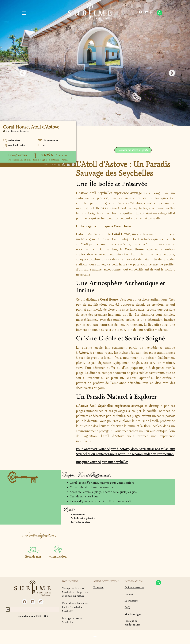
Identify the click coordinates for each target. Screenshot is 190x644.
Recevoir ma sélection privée (133, 150)
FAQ (127, 607)
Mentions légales (134, 614)
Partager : (50, 165)
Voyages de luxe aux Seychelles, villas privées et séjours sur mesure (75, 592)
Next (170, 71)
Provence (98, 587)
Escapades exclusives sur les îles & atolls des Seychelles (75, 607)
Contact (129, 594)
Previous (20, 71)
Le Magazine (132, 601)
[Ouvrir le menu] (24, 13)
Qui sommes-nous (134, 587)
